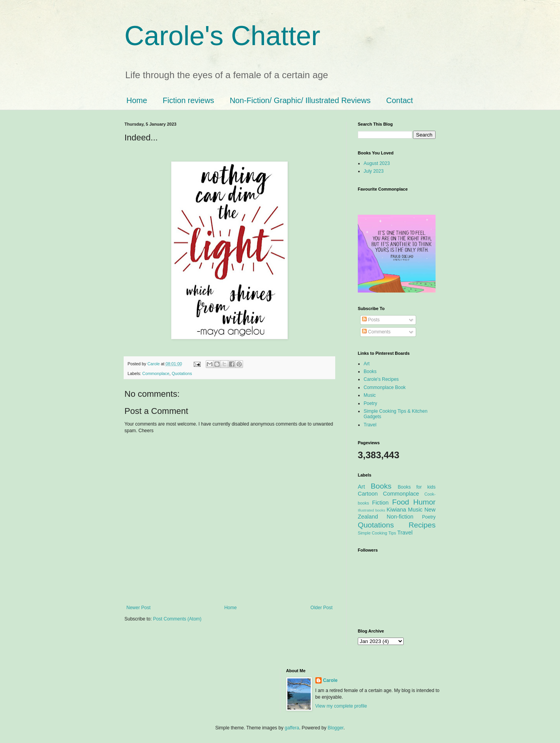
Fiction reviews (188, 100)
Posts (371, 320)
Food (401, 502)
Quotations (182, 373)
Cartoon (368, 494)
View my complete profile (341, 706)
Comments (376, 332)
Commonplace (156, 373)
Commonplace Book (385, 387)
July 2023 (374, 171)
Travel (370, 425)
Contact (400, 100)
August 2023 (377, 163)
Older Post (321, 608)
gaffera (292, 728)
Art (367, 364)
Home (137, 100)
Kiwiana (396, 510)
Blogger (336, 728)
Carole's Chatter (222, 36)
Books (370, 371)
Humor (424, 502)
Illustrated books (372, 510)
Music (370, 395)
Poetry (370, 403)
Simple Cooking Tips (377, 533)
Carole (154, 364)
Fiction (380, 503)
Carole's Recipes (381, 379)
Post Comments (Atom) (177, 619)
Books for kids (417, 487)
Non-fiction (400, 517)
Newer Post (138, 608)
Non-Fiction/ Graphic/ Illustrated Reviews (300, 100)
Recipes (422, 525)
